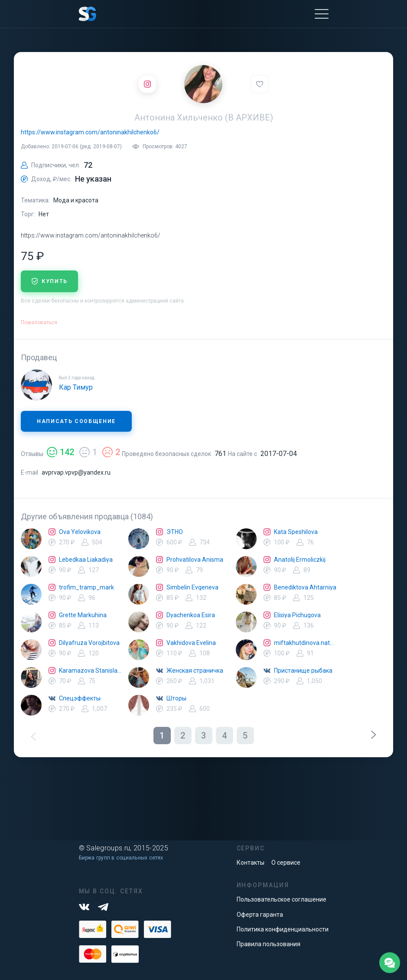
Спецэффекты (80, 698)
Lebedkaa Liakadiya (86, 560)
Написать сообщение (76, 421)
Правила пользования (269, 944)
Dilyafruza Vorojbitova (89, 643)
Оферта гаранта (260, 915)
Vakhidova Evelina (191, 643)
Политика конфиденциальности (283, 929)
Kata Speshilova (296, 532)
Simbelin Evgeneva (192, 587)
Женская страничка (195, 671)
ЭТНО (175, 532)
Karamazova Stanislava (90, 671)
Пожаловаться (39, 322)
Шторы (176, 698)
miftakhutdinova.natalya (305, 643)
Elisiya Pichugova (297, 615)
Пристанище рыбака (303, 671)
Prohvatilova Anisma (195, 560)
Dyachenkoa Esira (191, 615)
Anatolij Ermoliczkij (300, 560)
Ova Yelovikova (80, 532)
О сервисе (286, 863)
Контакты (251, 863)
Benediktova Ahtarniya (305, 587)
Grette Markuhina (83, 615)
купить (49, 281)
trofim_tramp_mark (86, 587)
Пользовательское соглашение (282, 899)
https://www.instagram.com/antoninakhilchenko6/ (90, 132)
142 (60, 452)
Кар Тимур (76, 387)
